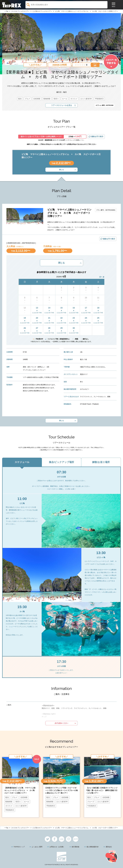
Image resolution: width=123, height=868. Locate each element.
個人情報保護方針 (93, 847)
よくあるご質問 (37, 847)
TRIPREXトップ (19, 847)
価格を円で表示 (97, 137)
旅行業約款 (76, 847)
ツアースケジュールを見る (61, 105)
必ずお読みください (61, 723)
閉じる (61, 170)
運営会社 (109, 847)
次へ (101, 277)
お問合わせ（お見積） (57, 847)
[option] (20, 787)
